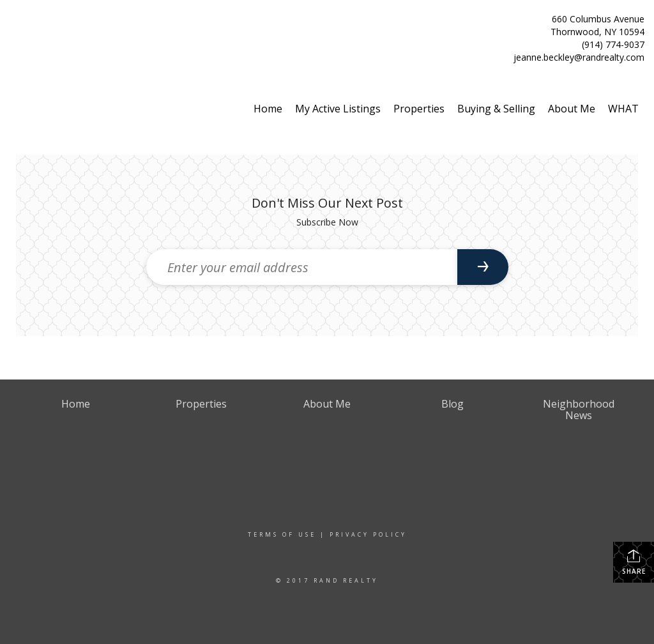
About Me (572, 109)
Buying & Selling (496, 109)
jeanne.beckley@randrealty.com (579, 57)
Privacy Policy (368, 534)
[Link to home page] (13, 24)
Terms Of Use (282, 534)
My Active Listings (338, 109)
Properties (419, 109)
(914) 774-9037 (613, 44)
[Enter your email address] (302, 267)
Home (268, 109)
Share (634, 562)
